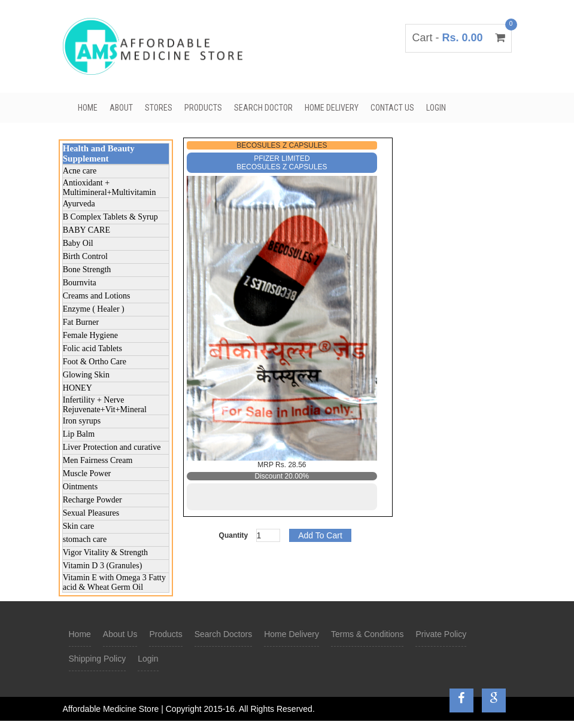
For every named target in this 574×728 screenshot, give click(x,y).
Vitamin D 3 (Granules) (103, 566)
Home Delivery (332, 108)
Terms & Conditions (367, 634)
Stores (159, 108)
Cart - (458, 38)
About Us (120, 634)
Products (203, 108)
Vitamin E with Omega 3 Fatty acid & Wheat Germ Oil (114, 582)
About (121, 108)
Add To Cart (320, 535)
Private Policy (441, 634)
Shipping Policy (98, 659)
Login (436, 108)
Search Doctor (263, 108)
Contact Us (392, 108)
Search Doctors (223, 634)
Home (88, 108)
